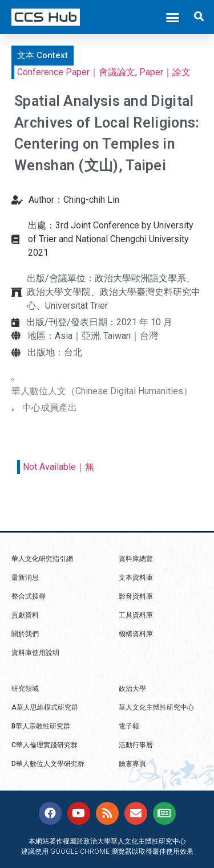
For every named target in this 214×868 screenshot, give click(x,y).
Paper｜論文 (165, 72)
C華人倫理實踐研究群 (45, 745)
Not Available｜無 (58, 467)
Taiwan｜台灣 (131, 336)
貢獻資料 (25, 615)
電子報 (129, 726)
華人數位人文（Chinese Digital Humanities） (102, 391)
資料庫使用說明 (35, 653)
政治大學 (132, 689)
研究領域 (25, 689)
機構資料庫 (136, 634)
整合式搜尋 (29, 596)
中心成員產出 (50, 408)
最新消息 (25, 578)
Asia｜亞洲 (77, 336)
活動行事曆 (136, 745)
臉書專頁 (132, 764)
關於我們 (25, 634)
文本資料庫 (136, 578)
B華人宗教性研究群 (41, 726)
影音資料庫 (136, 596)
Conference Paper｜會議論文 (76, 72)
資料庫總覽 (136, 559)
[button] (173, 17)
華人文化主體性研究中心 (156, 707)
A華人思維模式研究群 (45, 707)
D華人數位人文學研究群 (48, 764)
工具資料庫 (136, 615)
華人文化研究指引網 (42, 559)
